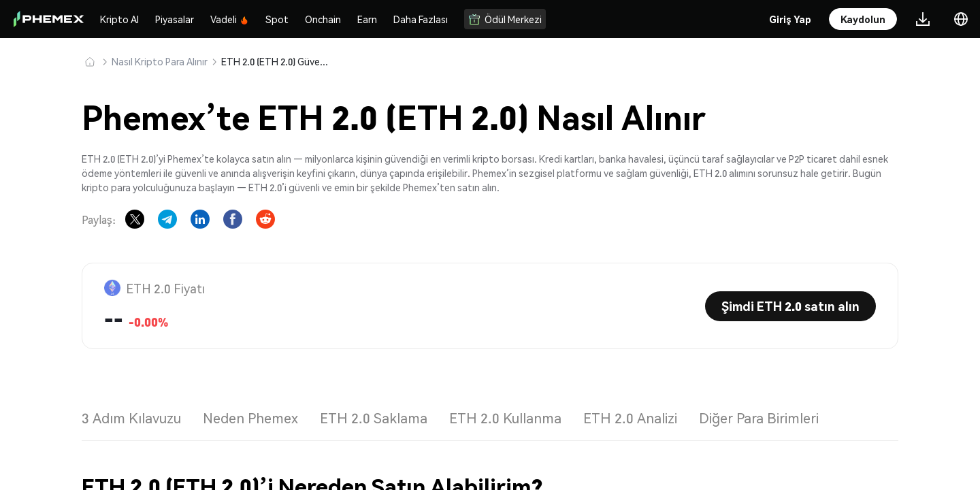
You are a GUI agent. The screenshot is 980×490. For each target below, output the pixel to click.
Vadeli (230, 19)
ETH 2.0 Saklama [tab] (374, 418)
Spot (277, 19)
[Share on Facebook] (233, 219)
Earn (367, 19)
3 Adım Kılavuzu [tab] (131, 418)
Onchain (323, 19)
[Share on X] (135, 219)
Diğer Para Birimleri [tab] (759, 418)
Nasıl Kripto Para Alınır (160, 61)
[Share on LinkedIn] (200, 219)
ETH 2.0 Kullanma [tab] (505, 418)
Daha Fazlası (421, 19)
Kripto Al (119, 19)
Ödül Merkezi (505, 19)
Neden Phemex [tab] (250, 418)
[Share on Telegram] (167, 219)
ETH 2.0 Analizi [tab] (630, 418)
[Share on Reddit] (265, 219)
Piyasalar (175, 19)
